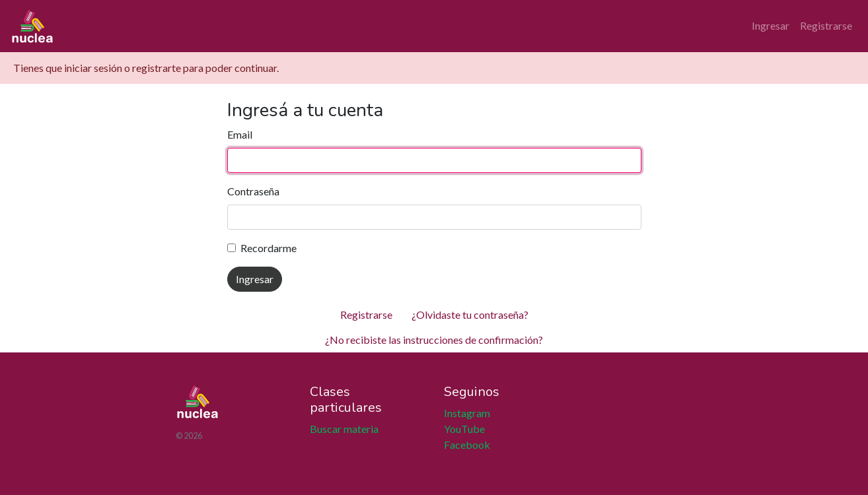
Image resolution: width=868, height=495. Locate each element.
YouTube (464, 429)
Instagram (467, 413)
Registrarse (826, 25)
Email (240, 134)
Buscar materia (344, 429)
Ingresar (771, 25)
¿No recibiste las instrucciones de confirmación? (434, 340)
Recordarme (269, 248)
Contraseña (253, 191)
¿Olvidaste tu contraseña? (470, 314)
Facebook (467, 445)
